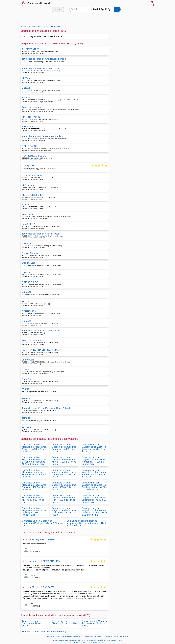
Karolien (36, 561)
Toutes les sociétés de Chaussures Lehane (44, 59)
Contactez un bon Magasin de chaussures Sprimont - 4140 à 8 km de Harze (94, 473)
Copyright (109, 637)
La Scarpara (28, 360)
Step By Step (29, 263)
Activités (58, 9)
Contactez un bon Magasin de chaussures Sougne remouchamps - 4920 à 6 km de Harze (34, 461)
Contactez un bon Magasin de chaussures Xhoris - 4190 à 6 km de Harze (64, 461)
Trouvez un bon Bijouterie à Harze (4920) (65, 622)
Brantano (27, 98)
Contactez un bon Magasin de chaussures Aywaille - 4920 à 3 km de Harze (34, 448)
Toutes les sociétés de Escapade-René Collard (46, 408)
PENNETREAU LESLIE (34, 156)
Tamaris (26, 418)
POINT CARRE (30, 146)
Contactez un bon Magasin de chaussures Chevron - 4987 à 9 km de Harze (34, 486)
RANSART (48, 587)
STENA (26, 369)
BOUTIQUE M (29, 311)
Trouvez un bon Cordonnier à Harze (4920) (44, 632)
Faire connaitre (88, 637)
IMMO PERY (28, 224)
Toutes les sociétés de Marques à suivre (42, 136)
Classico (36, 587)
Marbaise (27, 302)
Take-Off (26, 398)
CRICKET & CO (30, 282)
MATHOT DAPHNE (32, 117)
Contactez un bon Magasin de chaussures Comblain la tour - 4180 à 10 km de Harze (94, 486)
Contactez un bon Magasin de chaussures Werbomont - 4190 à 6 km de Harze (94, 461)
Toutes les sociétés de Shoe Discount (41, 69)
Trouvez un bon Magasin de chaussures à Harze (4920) (94, 623)
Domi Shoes (28, 379)
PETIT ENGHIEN (51, 561)
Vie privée (98, 637)
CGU (104, 637)
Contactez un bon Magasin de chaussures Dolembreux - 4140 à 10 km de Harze (94, 499)
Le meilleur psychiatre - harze (96, 642)
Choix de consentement (120, 637)
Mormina (26, 428)
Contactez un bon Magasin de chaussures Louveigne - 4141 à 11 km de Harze (34, 511)
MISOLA (26, 78)
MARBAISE (28, 214)
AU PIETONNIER (31, 49)
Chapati (26, 88)
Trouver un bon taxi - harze (77, 642)
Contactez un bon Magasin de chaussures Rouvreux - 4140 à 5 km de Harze (94, 448)
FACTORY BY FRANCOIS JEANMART (42, 350)
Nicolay (26, 205)
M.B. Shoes (28, 185)
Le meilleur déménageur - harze (63, 640)
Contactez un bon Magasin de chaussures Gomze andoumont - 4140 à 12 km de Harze (86, 523)
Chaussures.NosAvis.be (40, 3)
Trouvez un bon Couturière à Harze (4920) (32, 623)
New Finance (29, 127)
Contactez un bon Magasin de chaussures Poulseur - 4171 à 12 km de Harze (42, 523)
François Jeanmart (31, 107)
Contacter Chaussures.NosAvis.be (72, 637)
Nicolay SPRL (29, 166)
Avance (26, 389)
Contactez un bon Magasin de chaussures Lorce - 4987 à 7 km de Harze (64, 473)
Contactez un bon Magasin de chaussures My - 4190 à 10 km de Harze (34, 499)
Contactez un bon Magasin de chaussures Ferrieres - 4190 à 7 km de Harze (34, 473)
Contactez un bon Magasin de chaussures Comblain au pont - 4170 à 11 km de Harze (94, 511)
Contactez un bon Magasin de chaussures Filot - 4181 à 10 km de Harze (64, 499)
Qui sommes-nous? (53, 637)
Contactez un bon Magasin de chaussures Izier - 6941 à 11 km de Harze (64, 511)
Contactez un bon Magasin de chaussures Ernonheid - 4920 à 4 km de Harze (64, 448)
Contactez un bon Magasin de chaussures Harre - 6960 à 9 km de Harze (64, 486)
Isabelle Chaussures (32, 176)
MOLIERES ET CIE (32, 195)
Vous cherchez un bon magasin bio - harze (88, 640)
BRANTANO (28, 243)
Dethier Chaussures (32, 253)
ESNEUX (53, 540)
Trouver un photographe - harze (112, 640)
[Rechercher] (117, 9)
